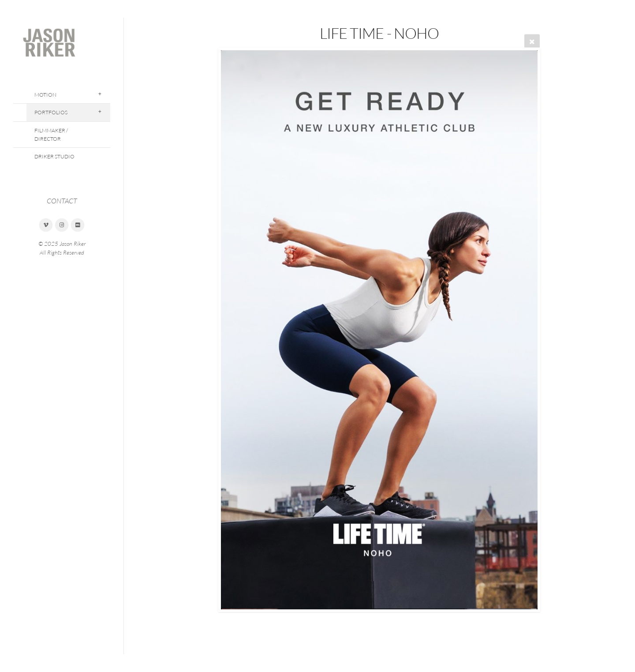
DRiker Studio (54, 156)
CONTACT (62, 201)
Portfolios (51, 112)
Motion (45, 95)
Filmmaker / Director (51, 135)
